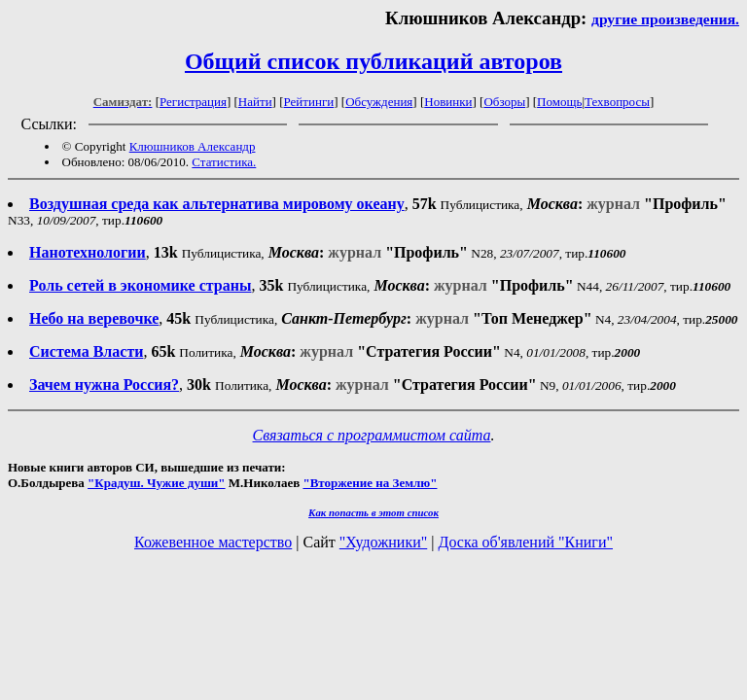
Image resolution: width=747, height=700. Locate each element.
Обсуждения (379, 102)
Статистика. (224, 162)
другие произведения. (665, 19)
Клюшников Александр (193, 146)
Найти (255, 102)
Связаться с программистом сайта (372, 435)
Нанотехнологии (88, 252)
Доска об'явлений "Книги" (525, 542)
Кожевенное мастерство (213, 542)
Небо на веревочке (94, 318)
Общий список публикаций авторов (373, 61)
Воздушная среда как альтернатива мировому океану (217, 204)
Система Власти (86, 351)
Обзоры (504, 102)
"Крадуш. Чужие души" (157, 483)
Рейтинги (309, 102)
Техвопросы (617, 102)
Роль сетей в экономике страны (140, 285)
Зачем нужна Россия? (104, 385)
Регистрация (193, 102)
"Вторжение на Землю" (370, 483)
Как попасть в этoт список (373, 512)
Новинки (448, 102)
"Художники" (383, 542)
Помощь (559, 102)
